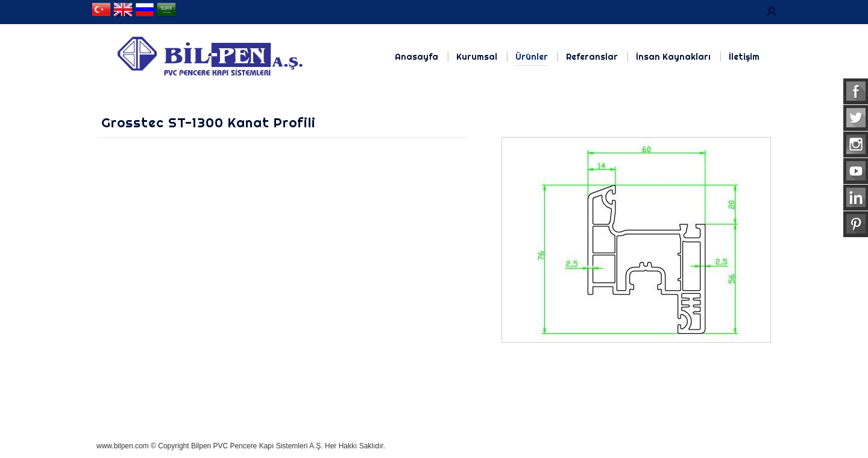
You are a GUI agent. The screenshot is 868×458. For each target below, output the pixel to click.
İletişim (744, 57)
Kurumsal (477, 57)
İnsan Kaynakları (673, 57)
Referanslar (592, 57)
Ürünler (532, 57)
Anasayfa (417, 57)
